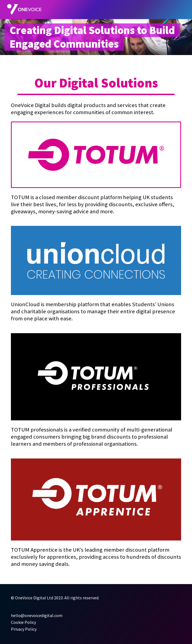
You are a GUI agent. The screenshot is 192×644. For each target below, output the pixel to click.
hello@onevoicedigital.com (37, 615)
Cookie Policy (23, 622)
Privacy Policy (24, 629)
